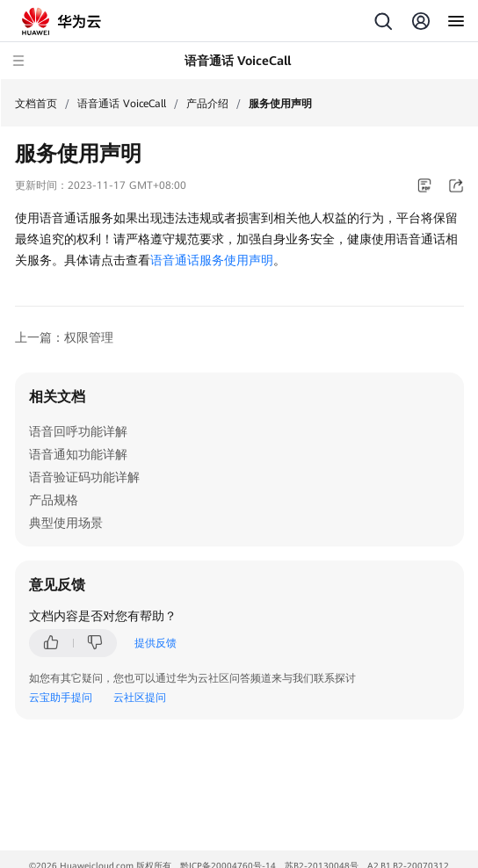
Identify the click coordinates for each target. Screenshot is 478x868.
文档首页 (36, 104)
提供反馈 (156, 643)
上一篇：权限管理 (64, 337)
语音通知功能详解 (78, 454)
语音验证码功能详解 (84, 477)
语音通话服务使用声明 (212, 260)
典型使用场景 (66, 523)
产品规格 (54, 500)
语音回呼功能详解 (78, 431)
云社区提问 (140, 698)
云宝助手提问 (61, 698)
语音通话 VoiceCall (122, 104)
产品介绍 (207, 104)
